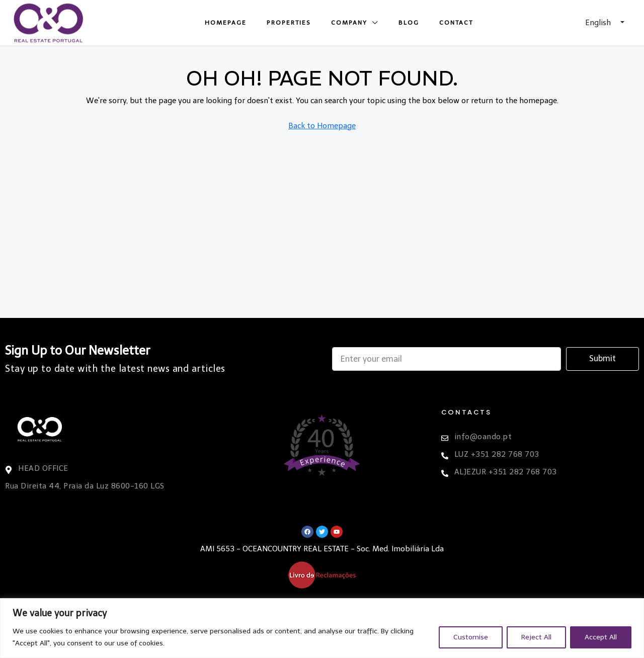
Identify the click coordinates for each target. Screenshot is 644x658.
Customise (471, 637)
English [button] (599, 23)
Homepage (226, 23)
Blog (409, 23)
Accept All (601, 637)
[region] (322, 628)
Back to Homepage (322, 126)
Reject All (536, 637)
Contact (456, 23)
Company (349, 23)
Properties (289, 23)
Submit (602, 358)
